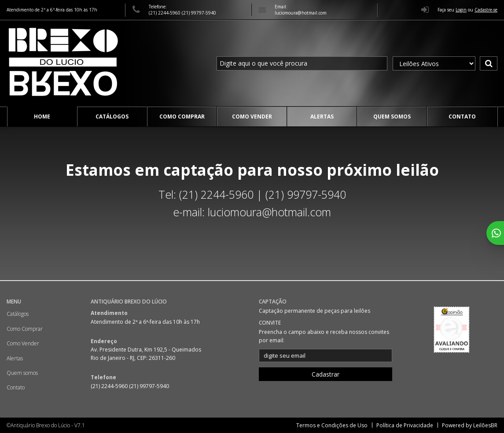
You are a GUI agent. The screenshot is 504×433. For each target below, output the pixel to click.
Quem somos (392, 117)
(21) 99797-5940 (199, 13)
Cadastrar (326, 374)
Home (42, 117)
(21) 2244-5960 (165, 13)
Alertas (322, 117)
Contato (462, 117)
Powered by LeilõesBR (470, 425)
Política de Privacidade (405, 425)
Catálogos (112, 117)
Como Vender (252, 117)
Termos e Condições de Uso (332, 425)
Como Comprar (182, 117)
